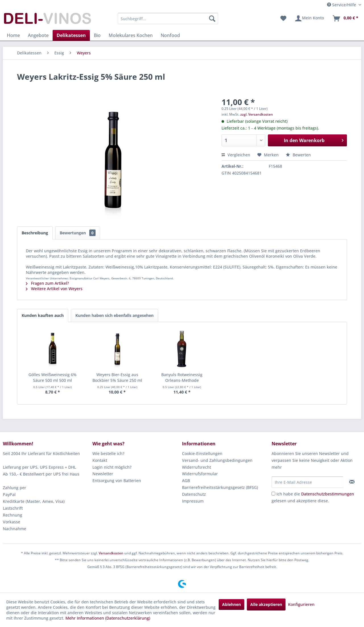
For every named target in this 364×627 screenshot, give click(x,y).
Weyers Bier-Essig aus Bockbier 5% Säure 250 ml (117, 377)
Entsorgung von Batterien (117, 481)
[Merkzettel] (283, 19)
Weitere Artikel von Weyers (54, 289)
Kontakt (100, 460)
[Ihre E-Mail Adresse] (307, 482)
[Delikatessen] (71, 35)
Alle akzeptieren (266, 604)
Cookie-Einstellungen (202, 453)
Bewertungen (78, 233)
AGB (186, 481)
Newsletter (103, 474)
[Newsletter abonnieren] (352, 482)
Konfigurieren (301, 604)
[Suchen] (212, 19)
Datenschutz (194, 494)
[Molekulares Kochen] (131, 35)
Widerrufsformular (200, 474)
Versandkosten (111, 553)
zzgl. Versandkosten (257, 114)
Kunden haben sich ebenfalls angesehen (114, 315)
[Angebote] (38, 35)
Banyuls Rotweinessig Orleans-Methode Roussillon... (182, 378)
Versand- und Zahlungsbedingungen (217, 460)
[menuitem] (168, 19)
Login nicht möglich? (112, 467)
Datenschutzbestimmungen (328, 494)
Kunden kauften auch (43, 315)
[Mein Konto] (309, 19)
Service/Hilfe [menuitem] (342, 5)
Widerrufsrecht (197, 467)
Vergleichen (236, 155)
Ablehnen (231, 604)
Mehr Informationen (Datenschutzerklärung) (108, 618)
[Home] (13, 35)
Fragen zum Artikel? (47, 283)
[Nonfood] (170, 35)
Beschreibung (35, 233)
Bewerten (298, 155)
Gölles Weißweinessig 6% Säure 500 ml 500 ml (52, 377)
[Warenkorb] (345, 19)
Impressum (193, 501)
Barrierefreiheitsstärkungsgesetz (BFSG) (220, 487)
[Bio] (97, 35)
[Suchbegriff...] (168, 19)
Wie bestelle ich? (108, 453)
